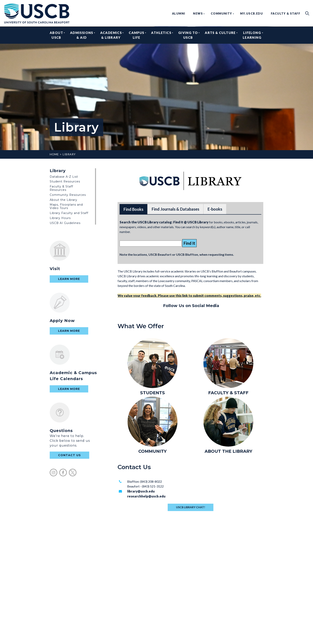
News (198, 13)
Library (69, 154)
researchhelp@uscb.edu (146, 496)
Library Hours (60, 218)
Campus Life (136, 35)
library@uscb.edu (141, 491)
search (307, 13)
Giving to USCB (188, 35)
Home (54, 154)
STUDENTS (153, 393)
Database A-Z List (64, 177)
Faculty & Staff (286, 13)
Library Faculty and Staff (69, 213)
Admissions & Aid (82, 35)
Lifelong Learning (252, 35)
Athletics (161, 35)
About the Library (63, 200)
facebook (63, 473)
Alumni (179, 13)
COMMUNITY (153, 451)
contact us (69, 455)
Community (221, 13)
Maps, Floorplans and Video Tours (66, 206)
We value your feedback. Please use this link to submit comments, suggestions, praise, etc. (189, 296)
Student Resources (65, 181)
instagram (53, 473)
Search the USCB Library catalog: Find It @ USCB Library (164, 222)
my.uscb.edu (252, 13)
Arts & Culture (220, 35)
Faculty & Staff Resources (61, 188)
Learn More (69, 279)
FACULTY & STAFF (228, 393)
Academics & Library (111, 35)
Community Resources (68, 195)
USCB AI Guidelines (65, 223)
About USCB (56, 35)
